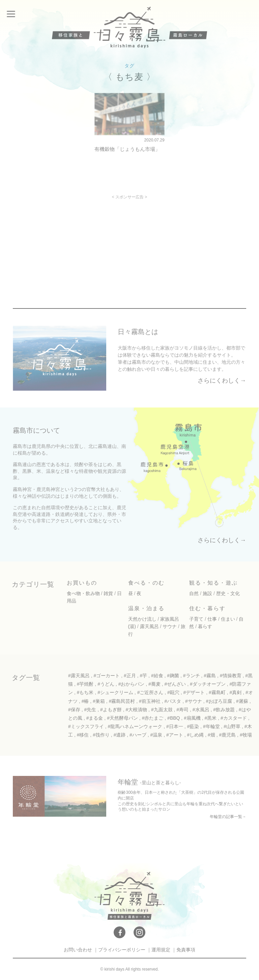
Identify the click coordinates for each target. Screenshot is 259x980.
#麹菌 (173, 676)
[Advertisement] (71, 246)
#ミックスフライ (86, 726)
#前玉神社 (150, 701)
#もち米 (85, 692)
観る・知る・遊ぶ (213, 583)
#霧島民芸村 (122, 701)
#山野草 (232, 726)
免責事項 (186, 950)
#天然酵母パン (122, 718)
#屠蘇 (242, 701)
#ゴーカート (107, 676)
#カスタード (234, 718)
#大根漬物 (136, 710)
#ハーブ (138, 735)
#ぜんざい (175, 684)
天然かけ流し (142, 619)
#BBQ (174, 718)
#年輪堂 (211, 726)
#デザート (194, 692)
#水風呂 (201, 710)
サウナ (170, 626)
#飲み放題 (224, 710)
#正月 (130, 676)
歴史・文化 (228, 593)
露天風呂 (149, 626)
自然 (194, 593)
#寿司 (182, 710)
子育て (196, 619)
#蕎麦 (154, 684)
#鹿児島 (227, 735)
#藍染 (193, 726)
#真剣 (236, 692)
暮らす (205, 626)
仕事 (212, 619)
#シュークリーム (115, 692)
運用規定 (161, 950)
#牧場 (246, 735)
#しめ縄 (196, 735)
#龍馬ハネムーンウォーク (135, 726)
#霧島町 (217, 692)
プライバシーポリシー (122, 950)
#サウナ (194, 701)
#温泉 (156, 735)
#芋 (143, 676)
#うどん (106, 684)
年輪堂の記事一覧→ (228, 817)
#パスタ (173, 701)
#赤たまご (153, 718)
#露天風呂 (79, 676)
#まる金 (95, 718)
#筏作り (101, 735)
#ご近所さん (150, 692)
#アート (175, 735)
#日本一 (175, 726)
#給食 (157, 676)
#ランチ (192, 676)
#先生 (90, 710)
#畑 (211, 735)
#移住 (83, 735)
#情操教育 (231, 676)
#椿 (85, 701)
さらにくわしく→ (222, 381)
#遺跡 (120, 735)
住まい (228, 619)
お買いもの (82, 583)
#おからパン (132, 684)
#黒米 (211, 718)
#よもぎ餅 (111, 710)
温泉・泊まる (146, 608)
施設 (207, 593)
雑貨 (108, 593)
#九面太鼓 (162, 710)
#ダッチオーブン (208, 684)
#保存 (74, 710)
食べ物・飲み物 (83, 593)
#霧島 (210, 676)
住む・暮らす (207, 608)
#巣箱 (99, 701)
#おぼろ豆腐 (219, 701)
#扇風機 (192, 718)
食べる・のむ (146, 583)
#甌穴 (173, 692)
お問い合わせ (78, 950)
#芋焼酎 (85, 684)
